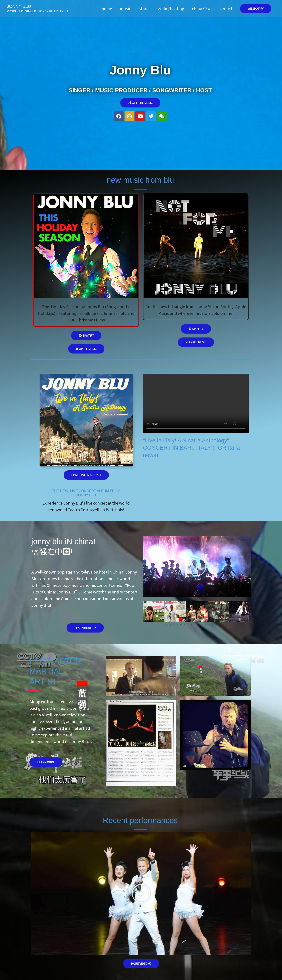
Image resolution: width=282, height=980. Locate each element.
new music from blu (140, 180)
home (107, 9)
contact (225, 9)
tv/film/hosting (170, 9)
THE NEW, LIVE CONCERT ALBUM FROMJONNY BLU (86, 493)
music (125, 9)
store (144, 9)
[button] (256, 9)
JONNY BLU (19, 6)
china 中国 (201, 9)
